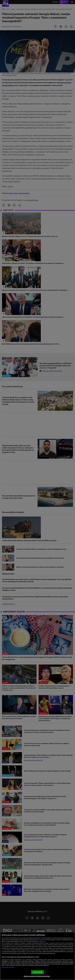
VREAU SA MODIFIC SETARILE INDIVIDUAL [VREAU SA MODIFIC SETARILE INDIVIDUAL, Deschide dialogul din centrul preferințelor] (37, 976)
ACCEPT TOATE (37, 972)
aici (3, 950)
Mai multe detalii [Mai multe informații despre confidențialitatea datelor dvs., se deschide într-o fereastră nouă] (41, 941)
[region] (37, 956)
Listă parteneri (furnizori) (8, 967)
